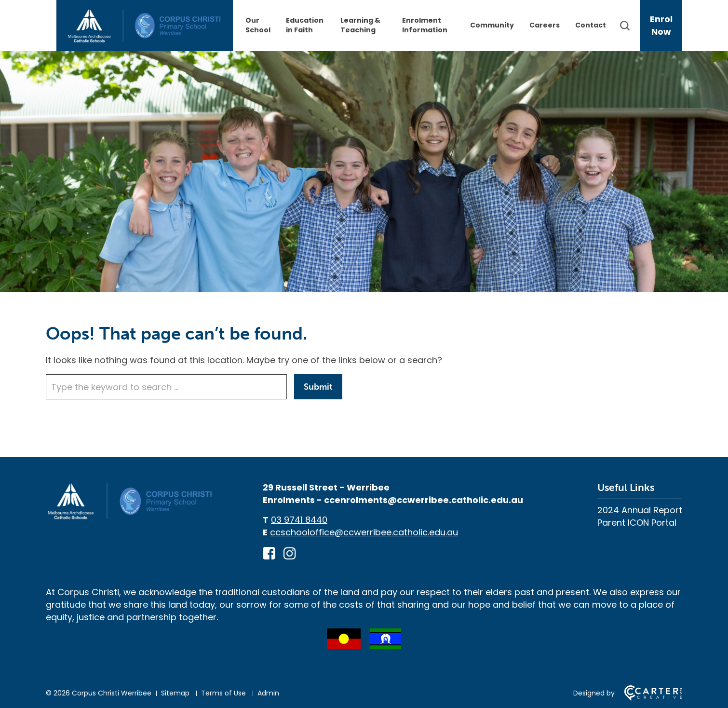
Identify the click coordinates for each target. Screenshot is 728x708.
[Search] (629, 26)
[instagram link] (290, 554)
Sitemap (175, 693)
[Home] (130, 518)
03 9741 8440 (299, 520)
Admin (268, 693)
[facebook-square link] (269, 554)
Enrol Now (661, 25)
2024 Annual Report (640, 510)
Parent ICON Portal (637, 523)
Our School (258, 25)
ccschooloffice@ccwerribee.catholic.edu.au (364, 532)
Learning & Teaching (360, 25)
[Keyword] (166, 387)
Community (492, 25)
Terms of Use (223, 693)
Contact (591, 25)
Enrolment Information (425, 25)
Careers (545, 25)
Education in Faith (305, 25)
